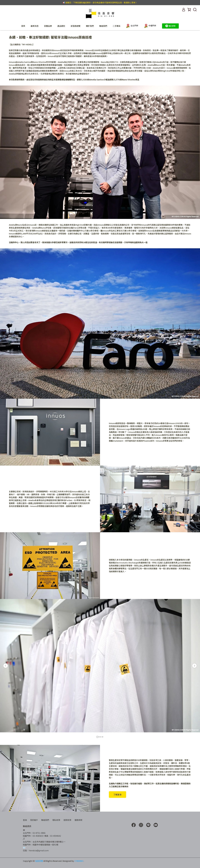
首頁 (23, 26)
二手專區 (117, 26)
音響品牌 (48, 26)
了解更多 (117, 795)
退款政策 (67, 820)
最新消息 (35, 26)
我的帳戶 (34, 820)
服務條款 (78, 820)
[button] (6, 666)
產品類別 (61, 26)
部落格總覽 (76, 26)
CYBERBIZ (79, 861)
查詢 (25, 820)
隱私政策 (56, 820)
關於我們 (90, 26)
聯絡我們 (103, 26)
